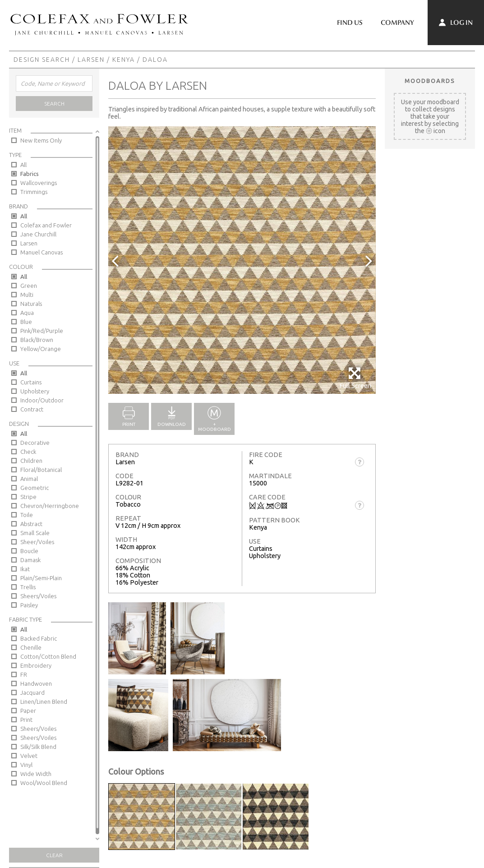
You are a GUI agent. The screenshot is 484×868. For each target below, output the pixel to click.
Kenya (124, 60)
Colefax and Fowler (46, 225)
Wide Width (36, 774)
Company (397, 23)
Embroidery (36, 665)
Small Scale (35, 533)
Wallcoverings (39, 183)
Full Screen (355, 378)
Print (26, 720)
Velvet (29, 756)
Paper (28, 711)
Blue (26, 322)
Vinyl (26, 765)
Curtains (31, 382)
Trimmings (34, 192)
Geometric (35, 488)
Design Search (42, 60)
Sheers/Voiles (38, 596)
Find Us (350, 23)
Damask (30, 560)
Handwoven (36, 683)
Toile (27, 515)
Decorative (35, 443)
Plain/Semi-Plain (41, 578)
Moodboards (430, 81)
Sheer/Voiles (37, 542)
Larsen (91, 60)
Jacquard (32, 693)
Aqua (27, 313)
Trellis (28, 587)
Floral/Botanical (41, 470)
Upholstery (35, 391)
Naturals (31, 304)
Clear (54, 855)
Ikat (25, 569)
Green (29, 286)
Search (54, 104)
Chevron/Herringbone (50, 506)
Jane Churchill (38, 234)
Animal (29, 479)
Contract (32, 409)
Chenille (31, 647)
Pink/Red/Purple (42, 331)
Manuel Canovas (41, 252)
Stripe (28, 497)
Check (28, 452)
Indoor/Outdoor (42, 400)
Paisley (29, 605)
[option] (242, 260)
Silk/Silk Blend (38, 747)
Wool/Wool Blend (44, 783)
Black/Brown (37, 340)
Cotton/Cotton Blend (48, 656)
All (23, 165)
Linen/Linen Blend (44, 702)
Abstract (31, 524)
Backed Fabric (39, 638)
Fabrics (30, 174)
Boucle (29, 551)
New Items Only (41, 140)
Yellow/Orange (41, 349)
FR (24, 674)
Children (31, 461)
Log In (456, 23)
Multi (27, 295)
